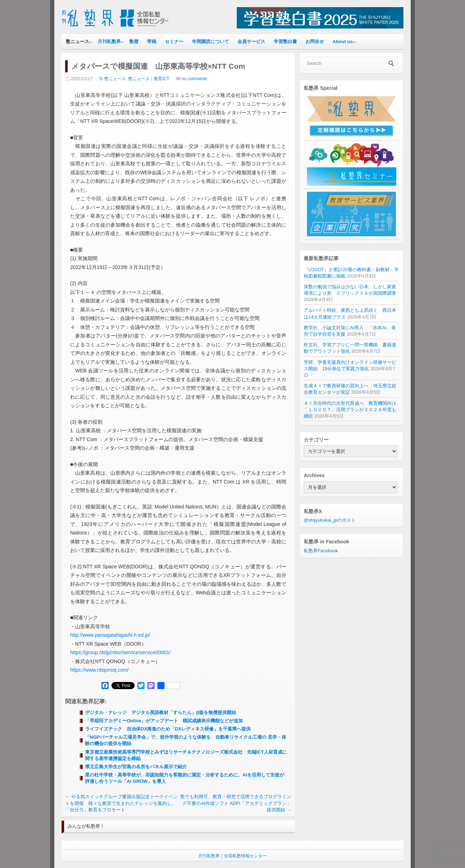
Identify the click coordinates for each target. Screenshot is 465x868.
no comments (194, 79)
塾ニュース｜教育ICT (149, 79)
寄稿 (152, 42)
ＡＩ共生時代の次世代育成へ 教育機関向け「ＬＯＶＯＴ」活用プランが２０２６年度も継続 (350, 410)
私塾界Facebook (321, 551)
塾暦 (134, 42)
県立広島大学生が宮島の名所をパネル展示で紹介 (137, 767)
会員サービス (251, 42)
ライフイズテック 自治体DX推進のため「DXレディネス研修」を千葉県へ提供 (168, 729)
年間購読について (210, 42)
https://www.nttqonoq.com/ (99, 670)
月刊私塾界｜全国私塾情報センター (232, 856)
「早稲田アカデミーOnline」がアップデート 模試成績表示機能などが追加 (164, 721)
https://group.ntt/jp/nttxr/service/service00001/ (120, 652)
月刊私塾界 (109, 42)
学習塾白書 (285, 42)
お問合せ (315, 42)
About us (343, 42)
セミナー (174, 42)
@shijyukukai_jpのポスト (330, 520)
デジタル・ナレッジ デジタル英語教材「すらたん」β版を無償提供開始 (161, 712)
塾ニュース (77, 42)
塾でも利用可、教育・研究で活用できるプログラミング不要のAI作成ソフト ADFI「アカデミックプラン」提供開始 (236, 803)
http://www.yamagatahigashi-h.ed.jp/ (110, 635)
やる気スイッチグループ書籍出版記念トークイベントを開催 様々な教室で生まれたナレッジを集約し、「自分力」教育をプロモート (121, 803)
